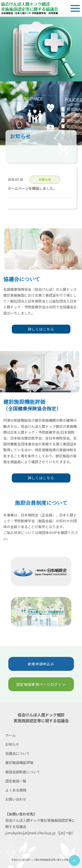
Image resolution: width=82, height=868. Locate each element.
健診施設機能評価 (19, 762)
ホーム (10, 735)
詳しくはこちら (41, 329)
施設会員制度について (23, 772)
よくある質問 (16, 790)
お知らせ (12, 744)
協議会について (17, 753)
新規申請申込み (41, 664)
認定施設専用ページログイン (41, 684)
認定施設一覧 (16, 781)
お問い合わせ (16, 799)
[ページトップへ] (74, 860)
